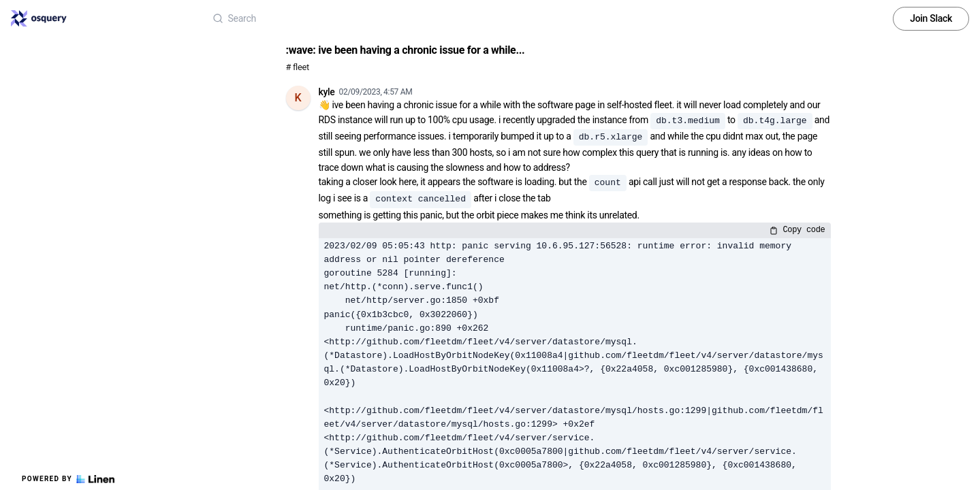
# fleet (298, 67)
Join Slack (931, 18)
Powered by (68, 479)
